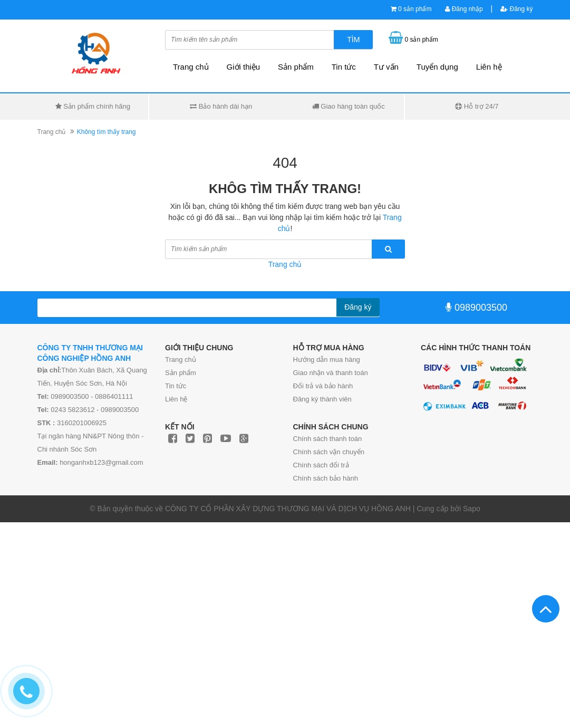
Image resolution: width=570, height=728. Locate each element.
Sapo (472, 509)
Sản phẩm (296, 67)
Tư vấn (386, 67)
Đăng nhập (464, 9)
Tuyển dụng (437, 67)
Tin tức (176, 386)
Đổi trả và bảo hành (323, 386)
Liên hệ (176, 399)
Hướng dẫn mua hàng (327, 360)
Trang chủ (181, 360)
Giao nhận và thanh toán (331, 373)
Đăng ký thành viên (322, 399)
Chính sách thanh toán (328, 439)
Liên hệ (489, 67)
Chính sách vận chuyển (329, 452)
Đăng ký (516, 9)
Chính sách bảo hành (326, 478)
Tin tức (344, 67)
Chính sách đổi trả (321, 465)
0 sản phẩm (415, 9)
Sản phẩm (181, 373)
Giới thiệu (244, 67)
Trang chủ (191, 67)
